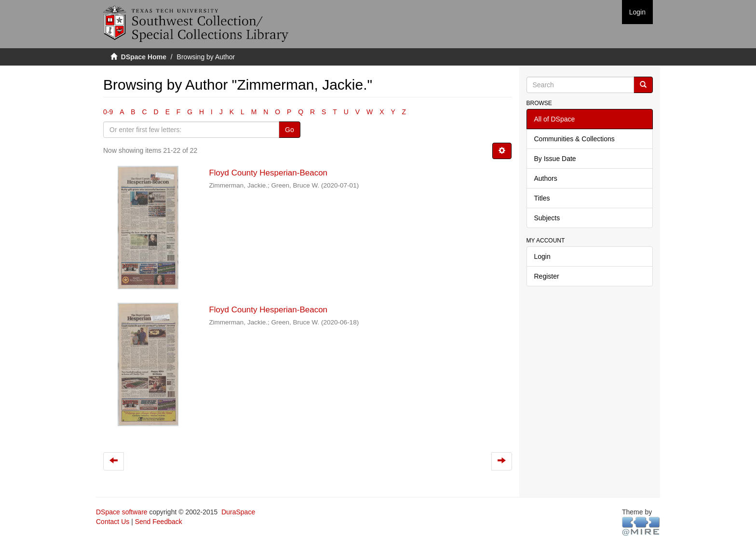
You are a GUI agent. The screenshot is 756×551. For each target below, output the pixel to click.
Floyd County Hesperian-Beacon (268, 173)
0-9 (108, 112)
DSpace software (122, 512)
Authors (546, 178)
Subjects (547, 218)
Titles (542, 198)
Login (542, 256)
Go (290, 130)
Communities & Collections (574, 139)
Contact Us (113, 522)
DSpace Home (144, 57)
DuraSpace (238, 512)
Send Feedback (159, 522)
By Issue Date (555, 159)
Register (547, 276)
